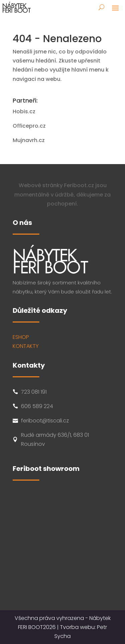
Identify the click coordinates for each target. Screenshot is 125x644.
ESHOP (21, 337)
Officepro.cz (29, 126)
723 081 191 (34, 392)
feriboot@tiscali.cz (45, 421)
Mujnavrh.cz (29, 140)
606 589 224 (37, 406)
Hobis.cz (24, 111)
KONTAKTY (26, 346)
